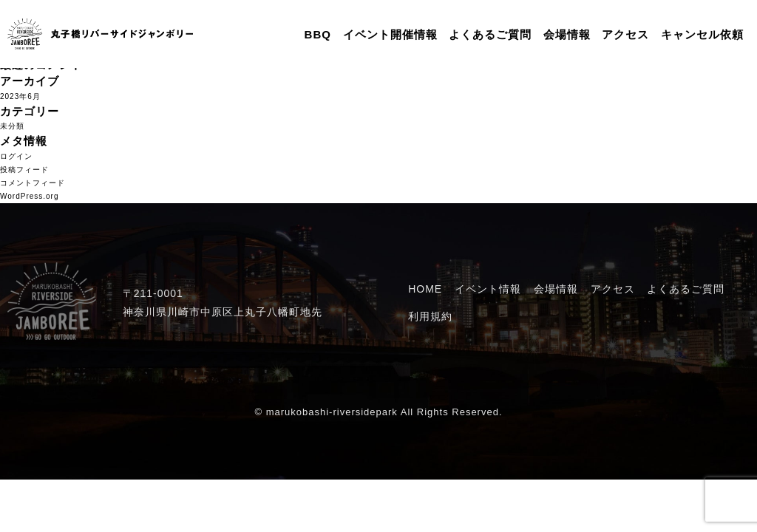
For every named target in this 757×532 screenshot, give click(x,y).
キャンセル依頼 (702, 34)
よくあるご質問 (490, 34)
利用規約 (430, 316)
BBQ (318, 34)
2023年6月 (20, 96)
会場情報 (567, 34)
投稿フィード (24, 170)
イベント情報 (488, 289)
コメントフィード (33, 183)
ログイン (16, 156)
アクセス (625, 34)
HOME (425, 289)
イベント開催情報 (390, 34)
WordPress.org (30, 196)
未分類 (12, 126)
